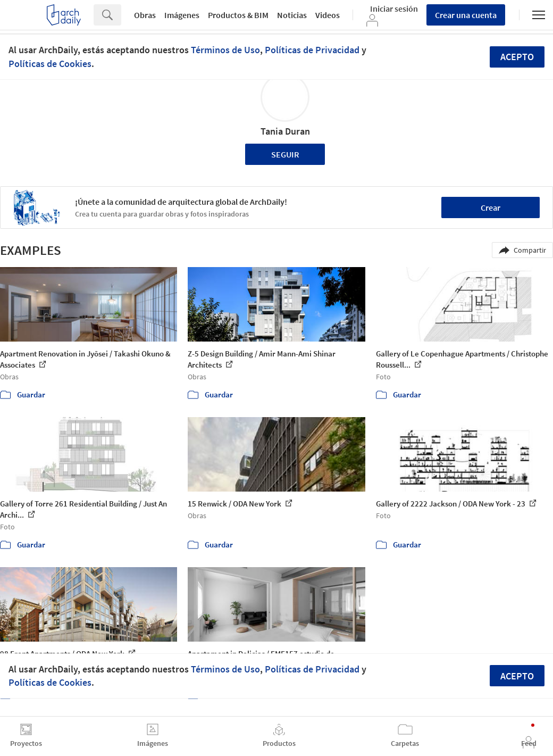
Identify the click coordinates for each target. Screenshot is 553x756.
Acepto (517, 57)
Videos (328, 15)
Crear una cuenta (466, 15)
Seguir (285, 154)
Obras (145, 15)
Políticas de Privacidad (312, 50)
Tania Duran (285, 131)
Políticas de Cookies (50, 64)
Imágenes (182, 15)
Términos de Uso (225, 50)
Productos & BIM (238, 15)
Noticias (292, 15)
